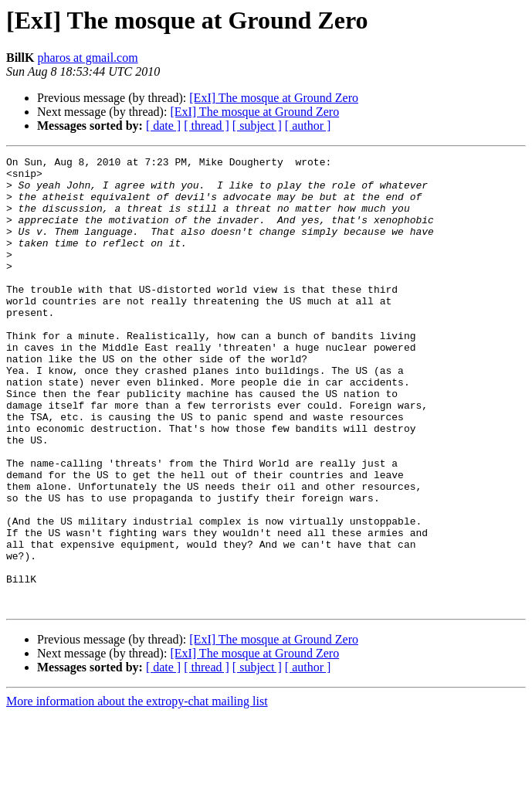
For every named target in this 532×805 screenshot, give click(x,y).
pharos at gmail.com (87, 58)
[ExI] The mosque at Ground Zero (274, 98)
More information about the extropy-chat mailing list (137, 791)
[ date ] (163, 126)
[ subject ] (257, 126)
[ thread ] (207, 126)
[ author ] (308, 126)
